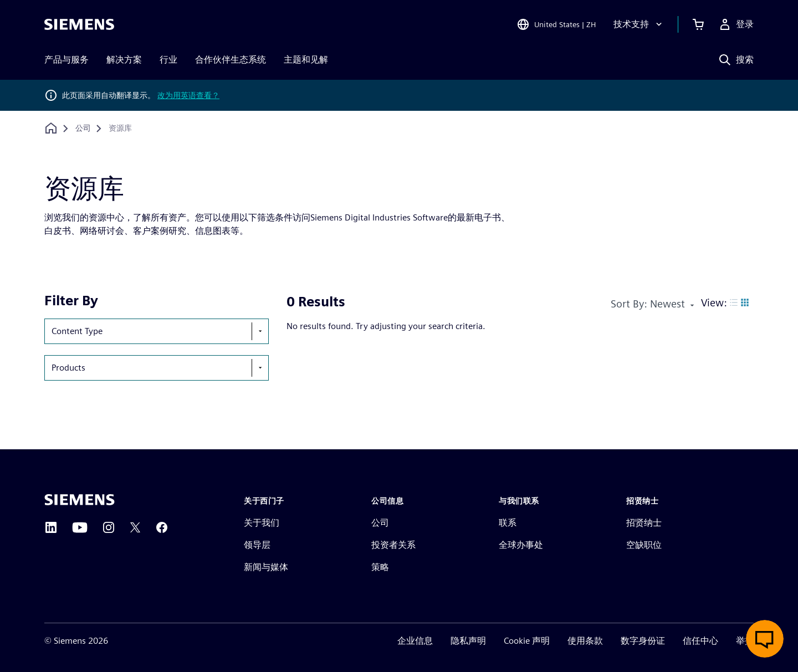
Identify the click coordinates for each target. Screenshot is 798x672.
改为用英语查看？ (188, 95)
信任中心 (700, 641)
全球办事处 (521, 545)
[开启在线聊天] (765, 639)
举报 (745, 641)
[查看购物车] (698, 24)
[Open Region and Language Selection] (556, 24)
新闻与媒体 (266, 567)
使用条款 (585, 641)
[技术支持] (639, 24)
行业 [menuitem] (168, 60)
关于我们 (262, 523)
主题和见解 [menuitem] (306, 60)
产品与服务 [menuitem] (66, 60)
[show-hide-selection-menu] (260, 331)
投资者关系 (393, 545)
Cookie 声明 (527, 641)
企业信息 (415, 641)
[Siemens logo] (79, 24)
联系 (508, 523)
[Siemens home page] (80, 500)
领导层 (257, 545)
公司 (380, 523)
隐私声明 (468, 641)
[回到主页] (51, 128)
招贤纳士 (644, 523)
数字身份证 (643, 641)
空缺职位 (644, 545)
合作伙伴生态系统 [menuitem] (231, 60)
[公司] (83, 129)
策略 (380, 567)
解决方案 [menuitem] (124, 60)
